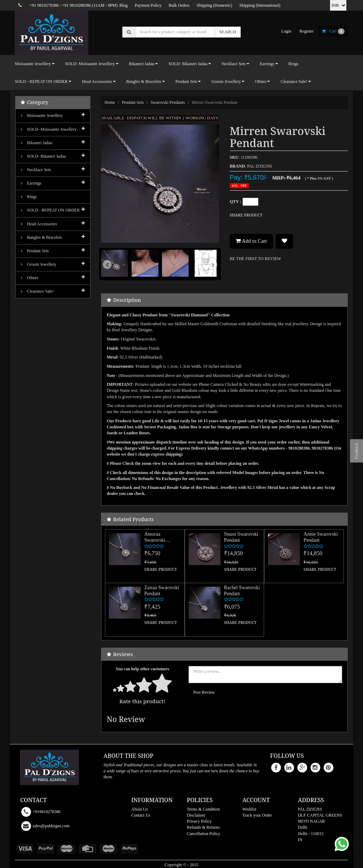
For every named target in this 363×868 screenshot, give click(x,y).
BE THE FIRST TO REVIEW (255, 259)
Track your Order (257, 815)
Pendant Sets (133, 102)
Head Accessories (39, 224)
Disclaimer (196, 815)
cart (333, 31)
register (307, 31)
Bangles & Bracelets (41, 237)
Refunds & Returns (203, 827)
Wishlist (250, 809)
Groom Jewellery (39, 264)
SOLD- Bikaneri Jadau (43, 156)
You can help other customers (142, 669)
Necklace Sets (36, 170)
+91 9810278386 (44, 5)
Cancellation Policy (203, 834)
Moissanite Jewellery (42, 115)
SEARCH (228, 32)
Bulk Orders (179, 5)
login (286, 31)
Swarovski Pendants (168, 102)
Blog (124, 5)
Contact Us (141, 815)
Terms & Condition (203, 809)
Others (30, 278)
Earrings (31, 183)
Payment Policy (148, 5)
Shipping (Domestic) (214, 5)
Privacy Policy (199, 821)
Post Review (204, 692)
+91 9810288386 (77, 5)
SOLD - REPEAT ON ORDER (50, 210)
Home (110, 102)
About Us (139, 809)
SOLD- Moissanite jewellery (49, 129)
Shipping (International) (260, 5)
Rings (294, 64)
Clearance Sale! (37, 291)
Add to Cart (251, 241)
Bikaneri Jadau (37, 143)
